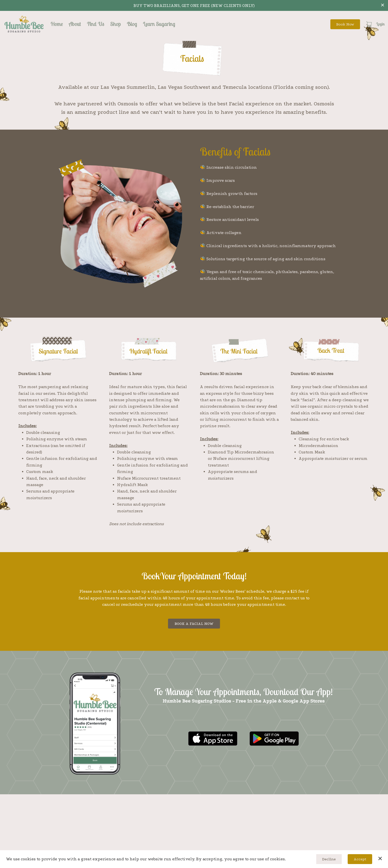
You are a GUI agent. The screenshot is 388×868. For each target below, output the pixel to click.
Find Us (95, 24)
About (75, 24)
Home (57, 24)
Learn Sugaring (159, 24)
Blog (132, 24)
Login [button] (380, 24)
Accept (360, 859)
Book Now (345, 24)
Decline (329, 859)
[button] (370, 24)
